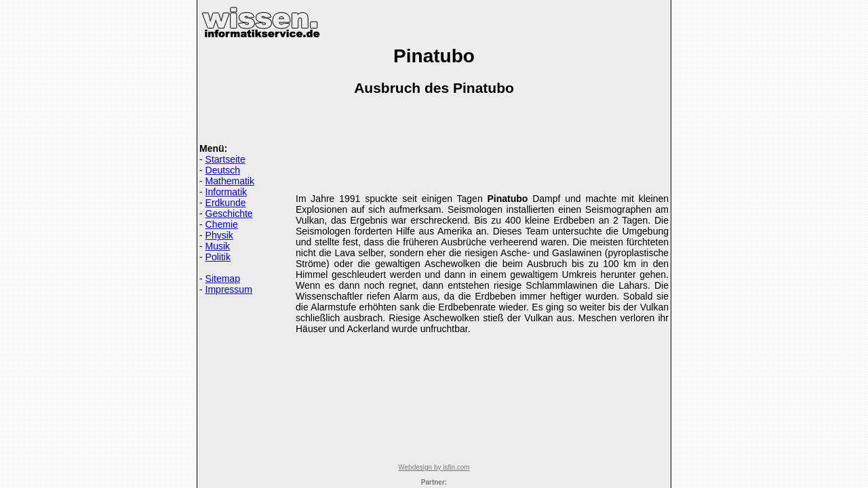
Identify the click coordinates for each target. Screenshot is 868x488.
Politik (218, 257)
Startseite (225, 159)
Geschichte (229, 213)
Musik (218, 246)
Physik (219, 235)
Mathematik (230, 181)
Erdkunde (226, 203)
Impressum (229, 289)
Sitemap (223, 279)
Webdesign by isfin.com (434, 467)
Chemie (222, 224)
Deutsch (223, 170)
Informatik (226, 192)
